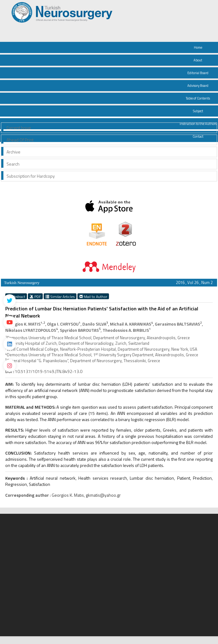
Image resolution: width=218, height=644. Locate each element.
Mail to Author (93, 296)
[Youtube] (10, 322)
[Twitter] (10, 300)
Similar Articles (60, 296)
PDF (35, 296)
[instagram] (10, 366)
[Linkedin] (10, 344)
